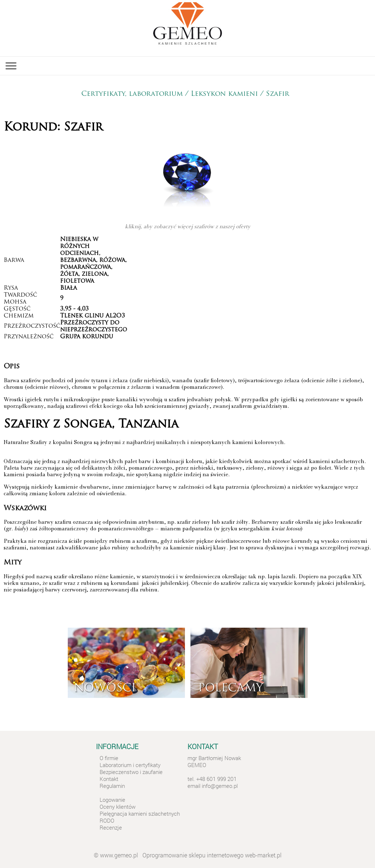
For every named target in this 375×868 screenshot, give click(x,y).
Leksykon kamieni (224, 94)
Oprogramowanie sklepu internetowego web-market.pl (212, 855)
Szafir (279, 94)
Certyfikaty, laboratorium (132, 94)
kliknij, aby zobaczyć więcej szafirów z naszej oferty (188, 227)
